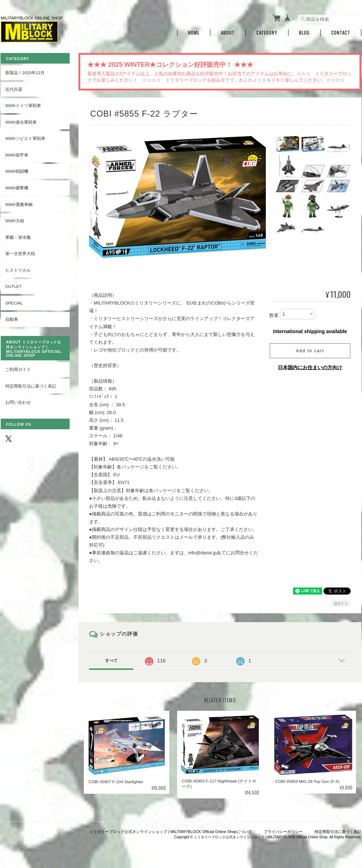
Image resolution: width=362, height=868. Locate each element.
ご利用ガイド (18, 369)
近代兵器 (14, 89)
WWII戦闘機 (17, 171)
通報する (341, 604)
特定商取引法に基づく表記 (31, 386)
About (228, 33)
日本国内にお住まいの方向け (310, 367)
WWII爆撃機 (17, 188)
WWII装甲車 (17, 155)
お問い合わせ (18, 402)
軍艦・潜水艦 (18, 237)
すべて (111, 661)
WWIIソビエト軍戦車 (25, 138)
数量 (274, 315)
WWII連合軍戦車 (21, 122)
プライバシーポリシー (283, 832)
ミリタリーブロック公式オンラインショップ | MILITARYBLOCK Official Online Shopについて (171, 832)
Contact (341, 33)
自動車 (12, 319)
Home (194, 33)
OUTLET (13, 286)
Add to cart (310, 351)
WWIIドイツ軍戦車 (23, 105)
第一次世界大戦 (20, 253)
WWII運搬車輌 (19, 204)
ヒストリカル (18, 270)
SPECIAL (14, 303)
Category (267, 33)
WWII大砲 (15, 221)
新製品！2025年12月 (25, 73)
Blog (304, 33)
